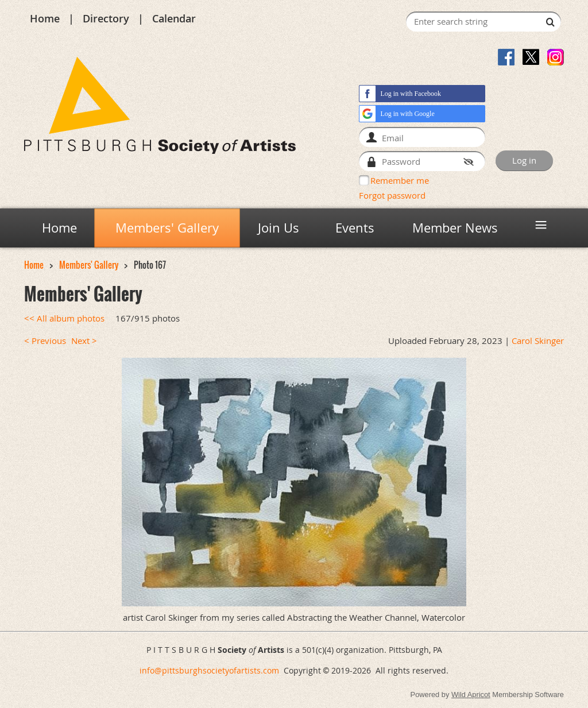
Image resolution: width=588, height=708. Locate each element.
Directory (106, 18)
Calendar (174, 18)
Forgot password (392, 195)
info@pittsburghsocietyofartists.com (209, 670)
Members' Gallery (89, 265)
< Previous (45, 341)
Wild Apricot (471, 695)
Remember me (400, 180)
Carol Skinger (538, 341)
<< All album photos (64, 318)
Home (45, 18)
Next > (84, 341)
